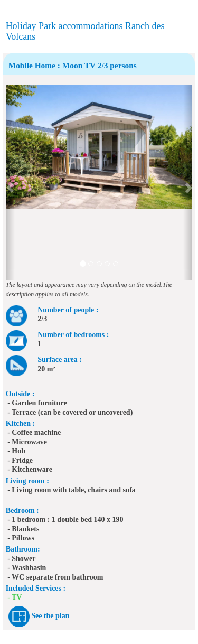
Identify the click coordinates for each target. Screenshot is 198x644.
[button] (11, 182)
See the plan (50, 616)
